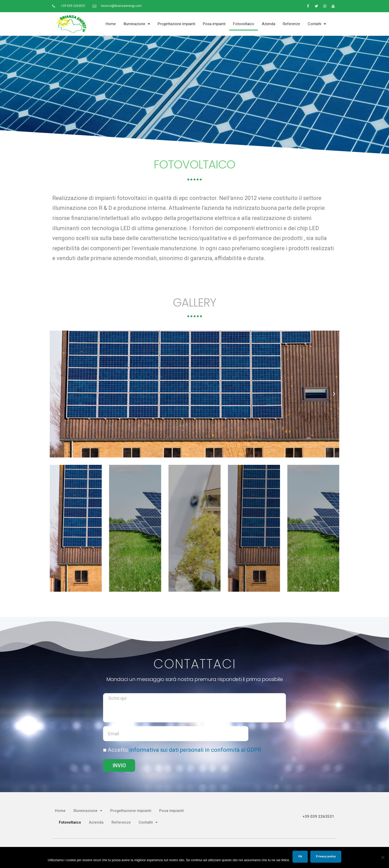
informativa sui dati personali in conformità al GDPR (195, 750)
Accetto (184, 750)
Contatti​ (317, 24)
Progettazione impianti (176, 24)
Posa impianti (214, 24)
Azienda (269, 24)
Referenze (291, 24)
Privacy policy (326, 856)
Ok (300, 856)
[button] (55, 394)
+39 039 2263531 (318, 816)
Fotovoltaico (244, 24)
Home (111, 24)
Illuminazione (137, 24)
